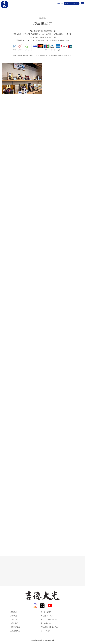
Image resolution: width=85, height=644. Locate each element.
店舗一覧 (60, 3)
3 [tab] (23, 92)
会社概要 (14, 612)
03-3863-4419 (37, 37)
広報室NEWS (15, 631)
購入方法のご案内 (47, 616)
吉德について (15, 619)
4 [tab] (27, 92)
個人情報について (47, 623)
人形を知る (14, 623)
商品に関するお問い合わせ (50, 627)
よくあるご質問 (46, 612)
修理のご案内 (15, 627)
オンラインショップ (72, 3)
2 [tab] (20, 92)
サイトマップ (45, 631)
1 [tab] (17, 92)
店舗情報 (14, 616)
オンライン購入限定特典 (49, 619)
